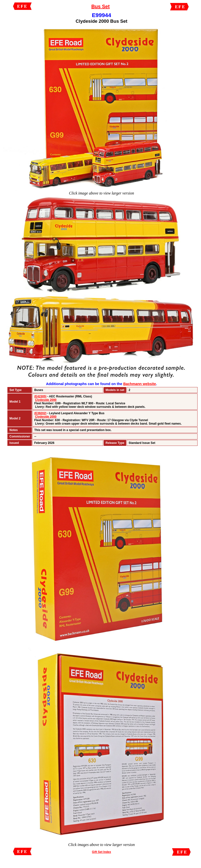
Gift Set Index (101, 852)
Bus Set (100, 6)
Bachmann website (140, 384)
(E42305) (40, 396)
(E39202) (40, 413)
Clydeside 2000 (46, 400)
